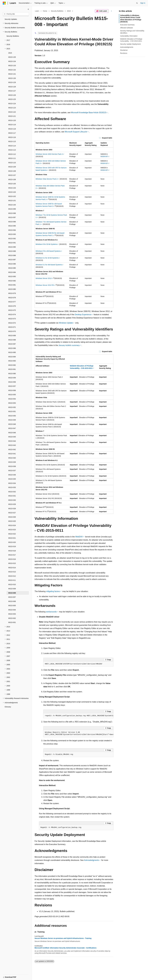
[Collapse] (28, 9)
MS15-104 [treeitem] (12, 188)
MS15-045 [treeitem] (12, 437)
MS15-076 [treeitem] (12, 306)
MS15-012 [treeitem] (12, 576)
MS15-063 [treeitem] (12, 361)
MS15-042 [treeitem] (12, 449)
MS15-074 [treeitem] (12, 314)
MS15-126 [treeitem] (12, 95)
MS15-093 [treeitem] (12, 234)
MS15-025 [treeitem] (12, 521)
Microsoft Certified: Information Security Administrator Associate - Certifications (66, 948)
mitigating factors (53, 591)
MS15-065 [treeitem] (12, 352)
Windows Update (66, 323)
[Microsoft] (4, 3)
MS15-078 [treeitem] (12, 298)
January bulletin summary (69, 345)
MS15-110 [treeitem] (12, 163)
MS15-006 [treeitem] (12, 601)
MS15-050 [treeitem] (12, 416)
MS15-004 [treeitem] (12, 610)
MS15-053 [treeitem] (12, 403)
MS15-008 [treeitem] (12, 593)
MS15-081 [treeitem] (12, 285)
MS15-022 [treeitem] (12, 534)
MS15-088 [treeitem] (12, 255)
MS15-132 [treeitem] (12, 70)
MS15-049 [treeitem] (12, 420)
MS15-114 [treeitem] (12, 146)
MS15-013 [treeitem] (12, 572)
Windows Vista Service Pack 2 (47, 179)
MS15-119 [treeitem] (12, 125)
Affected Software (126, 28)
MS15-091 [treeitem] (12, 243)
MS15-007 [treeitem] (12, 597)
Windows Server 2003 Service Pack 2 (49, 154)
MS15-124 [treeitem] (12, 104)
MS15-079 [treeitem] (12, 293)
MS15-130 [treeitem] (12, 78)
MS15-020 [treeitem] (12, 542)
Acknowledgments (91, 860)
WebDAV (79, 537)
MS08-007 (104, 156)
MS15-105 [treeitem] (12, 184)
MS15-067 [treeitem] (12, 344)
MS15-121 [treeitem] (12, 116)
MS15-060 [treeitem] (12, 374)
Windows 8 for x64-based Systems (48, 251)
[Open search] (137, 3)
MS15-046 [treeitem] (12, 433)
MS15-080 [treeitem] (12, 289)
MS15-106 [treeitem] (12, 179)
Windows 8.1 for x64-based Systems (49, 265)
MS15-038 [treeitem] (12, 466)
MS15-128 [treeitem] (12, 87)
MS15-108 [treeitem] (12, 171)
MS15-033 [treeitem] (12, 487)
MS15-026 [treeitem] (12, 517)
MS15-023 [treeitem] (12, 530)
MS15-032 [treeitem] (12, 492)
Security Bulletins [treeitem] (13, 36)
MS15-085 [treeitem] (12, 268)
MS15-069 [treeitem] (12, 336)
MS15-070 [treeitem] (12, 331)
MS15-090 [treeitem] (12, 247)
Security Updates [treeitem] (11, 19)
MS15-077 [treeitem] (12, 302)
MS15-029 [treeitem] (12, 504)
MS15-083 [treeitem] (12, 276)
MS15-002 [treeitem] (12, 618)
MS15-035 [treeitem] (12, 479)
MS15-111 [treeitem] (12, 158)
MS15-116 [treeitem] (12, 137)
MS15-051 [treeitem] (12, 411)
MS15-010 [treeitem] (12, 584)
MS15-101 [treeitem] (12, 201)
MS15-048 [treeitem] (12, 424)
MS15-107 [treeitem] (12, 175)
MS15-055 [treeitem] (12, 395)
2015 (69, 11)
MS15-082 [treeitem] (12, 281)
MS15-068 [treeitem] (12, 340)
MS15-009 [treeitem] (12, 589)
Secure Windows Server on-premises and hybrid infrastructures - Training (63, 938)
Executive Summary (127, 25)
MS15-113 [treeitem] (12, 150)
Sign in (143, 3)
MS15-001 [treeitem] (12, 622)
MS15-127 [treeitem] (12, 91)
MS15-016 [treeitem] (12, 559)
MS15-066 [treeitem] (12, 348)
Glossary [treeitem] (8, 707)
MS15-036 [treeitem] (12, 475)
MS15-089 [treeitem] (12, 251)
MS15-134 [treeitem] (12, 61)
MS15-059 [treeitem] (12, 378)
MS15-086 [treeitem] (12, 264)
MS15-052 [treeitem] (12, 407)
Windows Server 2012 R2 (45, 285)
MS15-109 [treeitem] (12, 167)
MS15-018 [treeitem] (12, 551)
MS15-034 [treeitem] (12, 483)
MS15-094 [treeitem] (12, 230)
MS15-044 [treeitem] (12, 441)
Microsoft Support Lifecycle (76, 132)
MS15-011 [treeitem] (12, 580)
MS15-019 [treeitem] (12, 546)
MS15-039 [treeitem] (12, 462)
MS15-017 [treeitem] (12, 555)
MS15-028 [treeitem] (12, 509)
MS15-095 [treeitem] (12, 226)
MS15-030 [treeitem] (12, 500)
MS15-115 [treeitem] (12, 141)
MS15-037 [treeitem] (12, 471)
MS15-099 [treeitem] (12, 209)
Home (45, 11)
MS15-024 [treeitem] (12, 525)
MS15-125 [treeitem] (12, 99)
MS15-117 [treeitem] (12, 133)
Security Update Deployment (130, 44)
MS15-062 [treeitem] (12, 365)
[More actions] (111, 11)
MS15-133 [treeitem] (12, 66)
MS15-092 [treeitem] (12, 239)
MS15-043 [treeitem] (12, 445)
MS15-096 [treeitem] (12, 222)
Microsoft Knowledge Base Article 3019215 (89, 113)
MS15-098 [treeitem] (12, 213)
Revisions (124, 53)
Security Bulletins (57, 11)
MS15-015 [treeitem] (12, 563)
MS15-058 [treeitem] (12, 382)
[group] (78, 716)
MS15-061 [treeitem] (12, 369)
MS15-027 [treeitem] (12, 513)
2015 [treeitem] (10, 53)
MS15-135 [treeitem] (12, 57)
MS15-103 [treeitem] (12, 192)
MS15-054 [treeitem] (12, 399)
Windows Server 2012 (44, 278)
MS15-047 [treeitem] (12, 428)
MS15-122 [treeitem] (12, 112)
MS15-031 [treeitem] (12, 496)
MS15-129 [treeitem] (12, 82)
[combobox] (16, 14)
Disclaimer (124, 50)
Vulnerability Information (129, 36)
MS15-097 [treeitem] (12, 217)
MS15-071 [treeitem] (12, 327)
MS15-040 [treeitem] (12, 458)
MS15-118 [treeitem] (12, 129)
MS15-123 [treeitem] (12, 108)
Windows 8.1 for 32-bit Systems (47, 258)
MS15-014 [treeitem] (12, 568)
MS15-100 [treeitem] (12, 205)
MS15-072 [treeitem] (12, 323)
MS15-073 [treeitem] (12, 319)
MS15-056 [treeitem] (12, 390)
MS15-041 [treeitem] (12, 454)
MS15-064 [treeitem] (12, 357)
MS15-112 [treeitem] (12, 154)
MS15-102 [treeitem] (12, 196)
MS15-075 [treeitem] (12, 310)
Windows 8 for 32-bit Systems (46, 244)
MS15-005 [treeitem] (12, 606)
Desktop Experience (83, 315)
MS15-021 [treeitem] (12, 538)
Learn (37, 11)
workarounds (51, 612)
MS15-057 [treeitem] (12, 386)
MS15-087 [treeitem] (12, 260)
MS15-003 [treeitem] (12, 614)
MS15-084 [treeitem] (12, 272)
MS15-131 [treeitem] (12, 74)
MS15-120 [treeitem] (12, 120)
